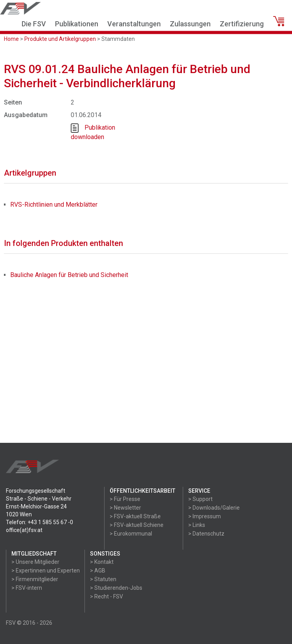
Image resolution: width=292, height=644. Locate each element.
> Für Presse (125, 499)
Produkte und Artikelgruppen (60, 39)
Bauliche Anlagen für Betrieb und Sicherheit (69, 275)
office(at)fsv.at (24, 530)
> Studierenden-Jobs (116, 588)
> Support (200, 499)
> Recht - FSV (107, 596)
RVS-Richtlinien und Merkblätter (54, 205)
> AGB (98, 571)
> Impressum (205, 516)
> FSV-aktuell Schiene (137, 525)
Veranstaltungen (134, 24)
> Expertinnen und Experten (46, 571)
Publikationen (77, 24)
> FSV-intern (27, 588)
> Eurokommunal (131, 534)
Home (11, 39)
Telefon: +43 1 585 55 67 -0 (39, 522)
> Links (197, 525)
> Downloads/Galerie (214, 508)
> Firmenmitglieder (35, 579)
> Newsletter (125, 508)
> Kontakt (102, 562)
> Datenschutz (206, 534)
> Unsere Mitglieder (35, 562)
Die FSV (34, 24)
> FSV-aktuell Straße (135, 516)
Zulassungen (190, 24)
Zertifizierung (242, 24)
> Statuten (103, 579)
